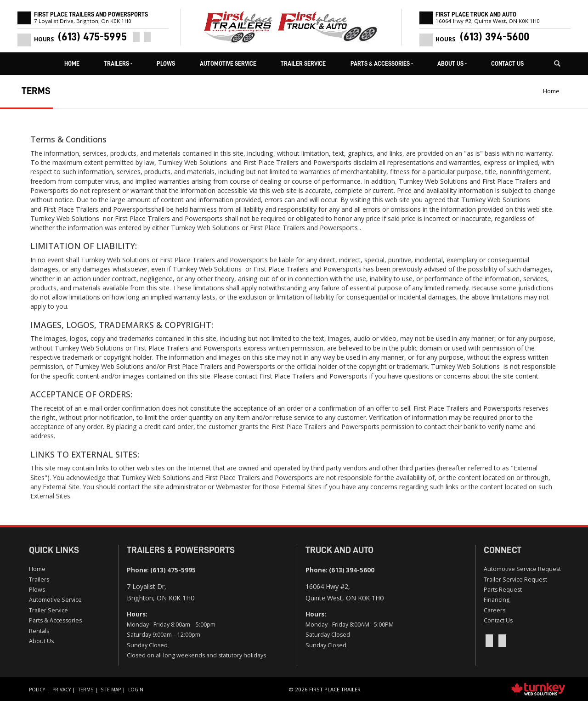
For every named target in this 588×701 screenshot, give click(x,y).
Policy (37, 690)
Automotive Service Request (522, 569)
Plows (166, 64)
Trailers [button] (118, 64)
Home (72, 64)
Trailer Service (303, 64)
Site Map (111, 690)
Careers (495, 610)
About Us (41, 641)
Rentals (39, 631)
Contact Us (507, 64)
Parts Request (503, 590)
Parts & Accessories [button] (382, 64)
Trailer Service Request (515, 579)
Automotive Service (228, 64)
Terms (86, 690)
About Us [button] (452, 64)
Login (136, 690)
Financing (497, 600)
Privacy (62, 690)
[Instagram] (147, 37)
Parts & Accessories (55, 620)
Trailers (39, 579)
